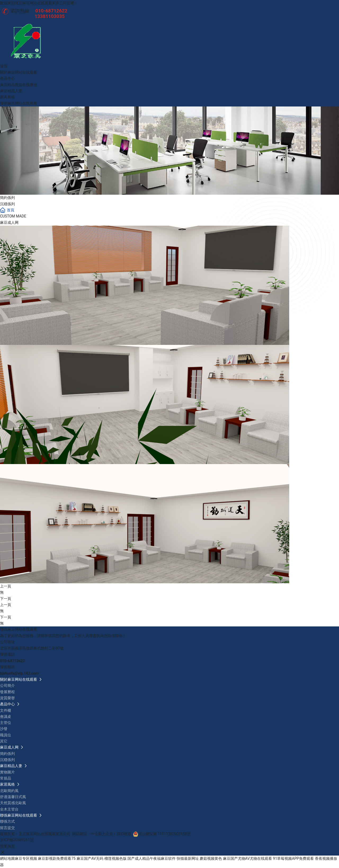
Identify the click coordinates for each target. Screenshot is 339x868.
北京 (109, 834)
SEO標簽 (124, 834)
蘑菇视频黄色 (211, 858)
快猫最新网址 (188, 858)
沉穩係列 (7, 204)
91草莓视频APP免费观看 (294, 858)
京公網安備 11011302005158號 (164, 834)
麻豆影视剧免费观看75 (57, 858)
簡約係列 (7, 198)
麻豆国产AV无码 (90, 858)
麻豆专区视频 (26, 858)
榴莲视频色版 (115, 858)
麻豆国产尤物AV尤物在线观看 (247, 858)
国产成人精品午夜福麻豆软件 (151, 858)
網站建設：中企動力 (89, 834)
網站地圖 (7, 858)
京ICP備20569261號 (17, 840)
